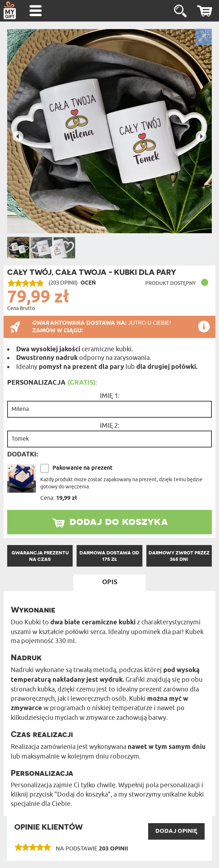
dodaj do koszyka (119, 521)
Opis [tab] (110, 582)
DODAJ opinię (176, 831)
